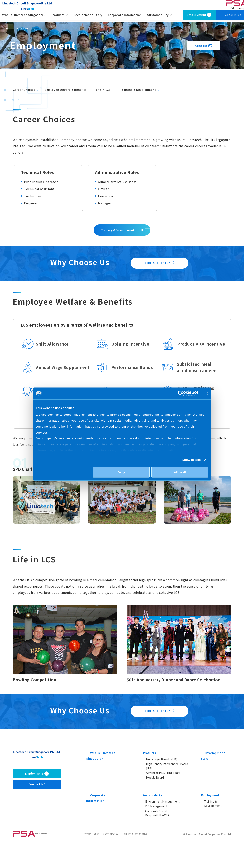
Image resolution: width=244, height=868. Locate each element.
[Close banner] (207, 393)
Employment (196, 17)
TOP (5, 28)
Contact (191, 46)
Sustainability (154, 824)
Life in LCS (103, 90)
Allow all (180, 472)
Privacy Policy (91, 863)
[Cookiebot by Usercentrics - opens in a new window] (181, 393)
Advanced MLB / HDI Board (162, 801)
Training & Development (138, 90)
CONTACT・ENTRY (158, 276)
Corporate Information (126, 17)
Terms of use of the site (134, 863)
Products (150, 784)
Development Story (89, 17)
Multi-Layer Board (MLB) (160, 791)
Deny (122, 472)
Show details (192, 460)
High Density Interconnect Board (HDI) (167, 796)
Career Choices (24, 90)
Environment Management (161, 830)
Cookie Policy (110, 863)
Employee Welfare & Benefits (66, 90)
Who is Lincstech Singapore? (25, 17)
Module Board (155, 806)
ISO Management (156, 835)
